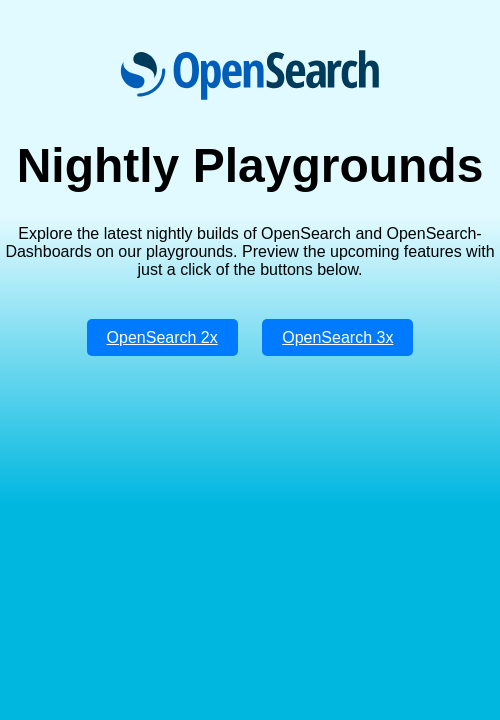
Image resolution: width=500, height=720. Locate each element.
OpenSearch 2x (162, 337)
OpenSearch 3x (337, 337)
